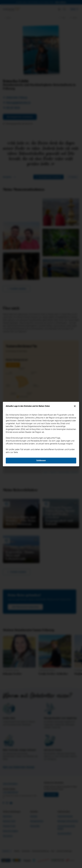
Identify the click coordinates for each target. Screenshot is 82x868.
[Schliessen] (75, 406)
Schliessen (41, 460)
